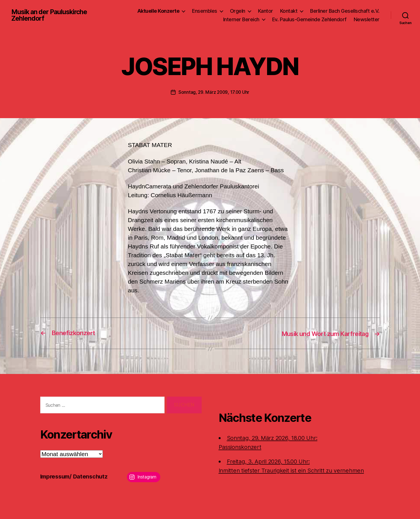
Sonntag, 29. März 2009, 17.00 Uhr (214, 92)
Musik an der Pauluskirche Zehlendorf (51, 15)
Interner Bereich (241, 19)
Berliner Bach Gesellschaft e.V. (345, 11)
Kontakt (289, 11)
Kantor (266, 11)
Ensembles (205, 11)
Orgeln (238, 11)
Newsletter (367, 19)
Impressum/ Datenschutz (76, 476)
